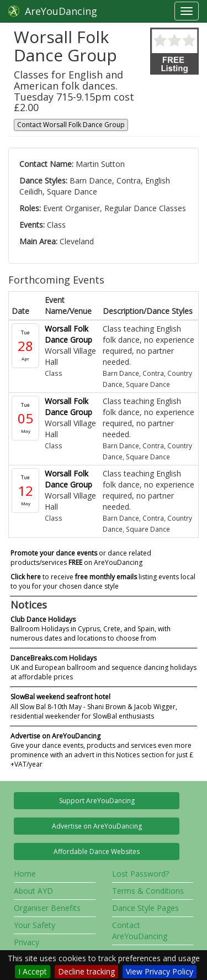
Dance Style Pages (145, 908)
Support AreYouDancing (97, 801)
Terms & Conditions (148, 891)
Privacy (26, 942)
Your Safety (34, 925)
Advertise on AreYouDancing (97, 826)
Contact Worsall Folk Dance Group (71, 125)
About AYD (33, 891)
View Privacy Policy (160, 971)
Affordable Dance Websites (97, 851)
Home (25, 874)
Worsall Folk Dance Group (68, 334)
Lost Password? (140, 874)
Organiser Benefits (47, 908)
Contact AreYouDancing (140, 931)
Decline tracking (86, 971)
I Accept (33, 971)
